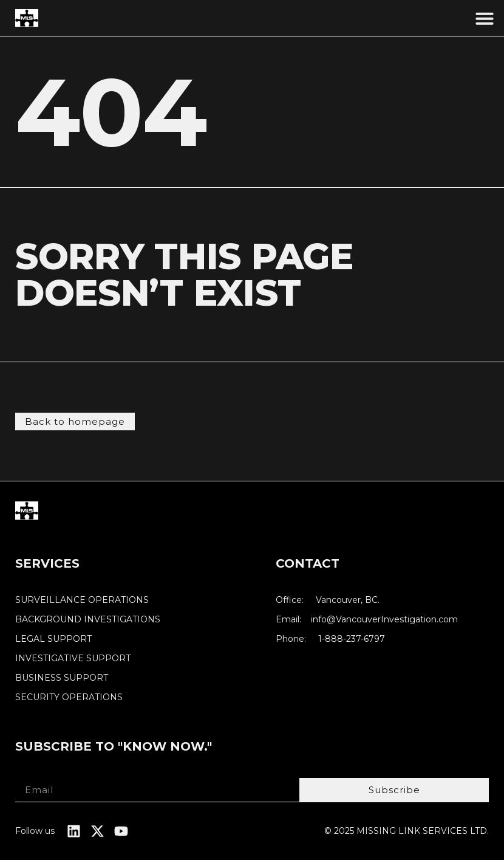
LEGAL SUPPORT (53, 639)
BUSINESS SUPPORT (62, 678)
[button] (485, 18)
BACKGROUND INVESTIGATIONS (88, 620)
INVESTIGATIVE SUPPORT (73, 659)
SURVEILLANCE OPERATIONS (82, 600)
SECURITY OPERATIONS (69, 697)
